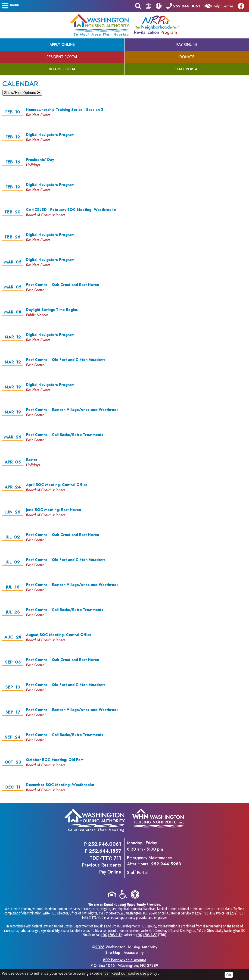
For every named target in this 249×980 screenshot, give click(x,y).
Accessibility (134, 953)
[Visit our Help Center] (219, 6)
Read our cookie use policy (134, 973)
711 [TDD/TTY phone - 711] (117, 858)
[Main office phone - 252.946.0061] (183, 6)
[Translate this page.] (148, 6)
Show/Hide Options (22, 93)
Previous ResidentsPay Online (101, 869)
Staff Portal (137, 873)
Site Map (113, 953)
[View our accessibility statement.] (159, 6)
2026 (100, 947)
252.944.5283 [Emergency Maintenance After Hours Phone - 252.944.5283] (166, 864)
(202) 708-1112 (205, 913)
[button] (11, 6)
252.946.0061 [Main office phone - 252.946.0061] (105, 844)
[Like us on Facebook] (242, 6)
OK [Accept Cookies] (229, 975)
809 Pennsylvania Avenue (125, 960)
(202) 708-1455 (147, 935)
